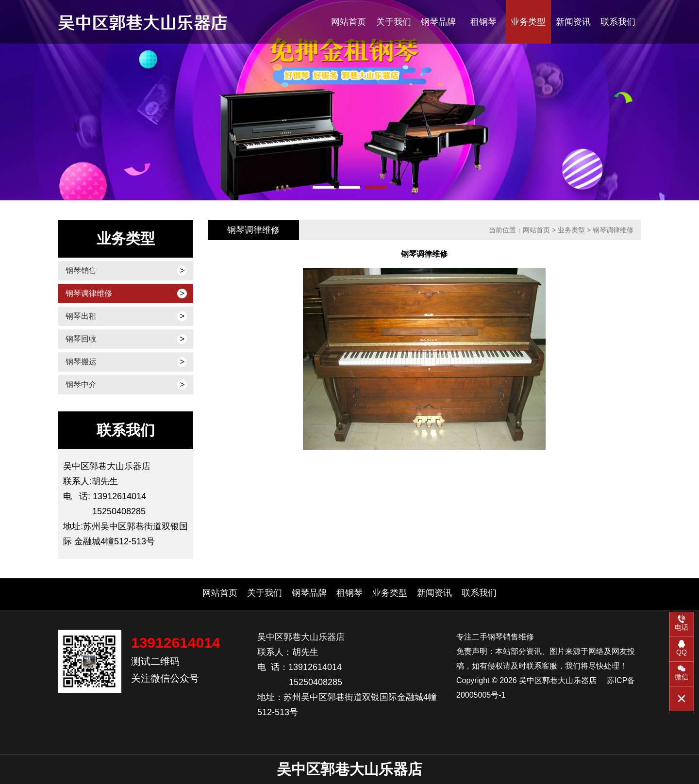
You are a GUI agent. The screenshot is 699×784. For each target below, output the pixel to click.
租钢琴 (483, 22)
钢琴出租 (81, 316)
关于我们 (394, 22)
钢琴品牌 (438, 22)
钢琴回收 (81, 339)
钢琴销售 (81, 270)
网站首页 (349, 22)
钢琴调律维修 (89, 293)
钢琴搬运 (81, 362)
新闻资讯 (573, 22)
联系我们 (618, 22)
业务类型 (528, 22)
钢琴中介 (81, 384)
